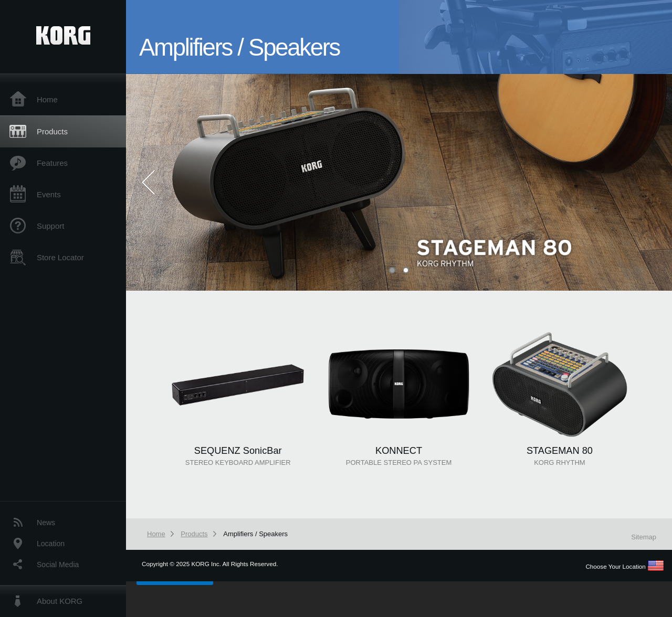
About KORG (60, 601)
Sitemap (644, 537)
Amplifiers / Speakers (255, 534)
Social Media (58, 565)
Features (52, 163)
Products (52, 131)
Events (49, 194)
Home (47, 99)
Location (51, 544)
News (46, 523)
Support (50, 226)
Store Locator (60, 257)
